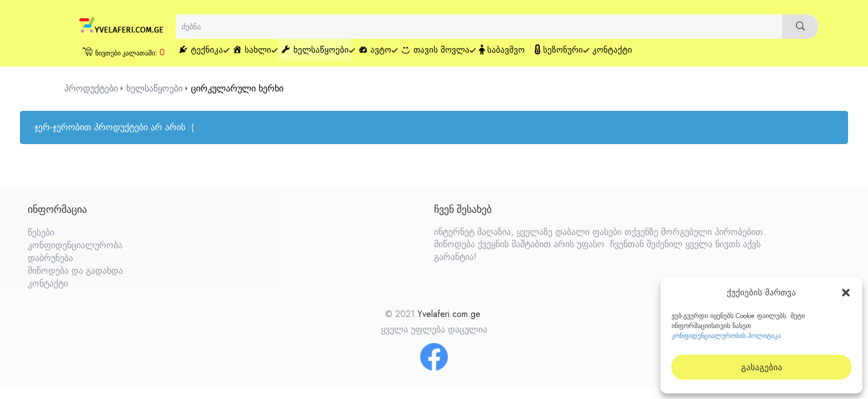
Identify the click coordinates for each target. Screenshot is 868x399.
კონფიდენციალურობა (75, 245)
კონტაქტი (48, 283)
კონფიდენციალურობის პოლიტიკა (726, 336)
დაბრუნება (50, 258)
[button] (846, 293)
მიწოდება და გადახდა (75, 271)
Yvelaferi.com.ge (449, 314)
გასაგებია (762, 367)
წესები (41, 232)
